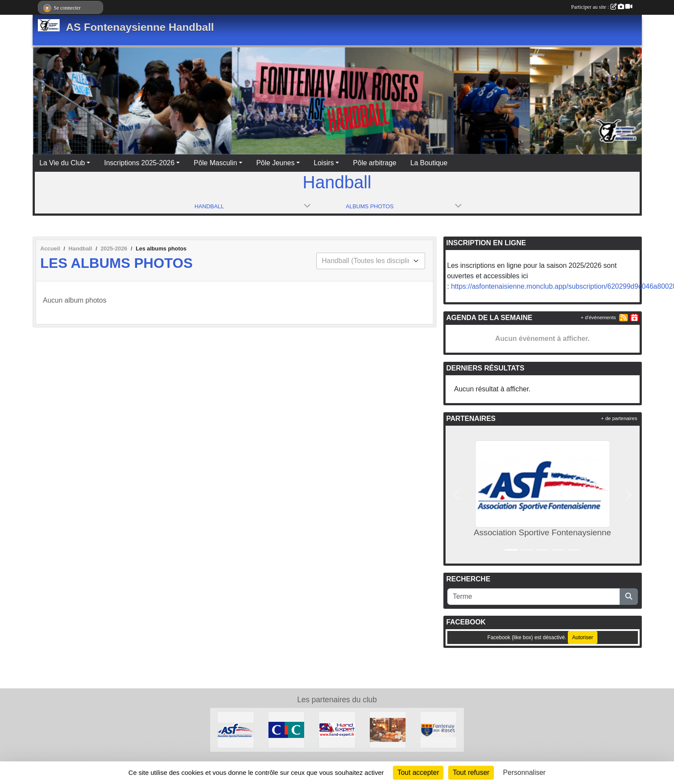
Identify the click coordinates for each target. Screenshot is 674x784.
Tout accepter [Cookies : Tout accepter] (418, 772)
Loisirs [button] (324, 163)
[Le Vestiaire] (337, 729)
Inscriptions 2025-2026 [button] (139, 163)
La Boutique (429, 163)
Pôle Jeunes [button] (275, 163)
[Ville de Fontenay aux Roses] (438, 729)
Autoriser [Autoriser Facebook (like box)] (583, 637)
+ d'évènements (598, 317)
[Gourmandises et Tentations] (388, 729)
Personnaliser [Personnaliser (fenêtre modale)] (524, 772)
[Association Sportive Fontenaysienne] (236, 729)
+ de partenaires (619, 418)
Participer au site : (602, 7)
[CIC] (287, 729)
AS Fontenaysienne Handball (140, 27)
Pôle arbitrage (375, 163)
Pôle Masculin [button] (215, 163)
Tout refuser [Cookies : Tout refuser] (471, 772)
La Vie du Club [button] (62, 163)
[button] (457, 495)
